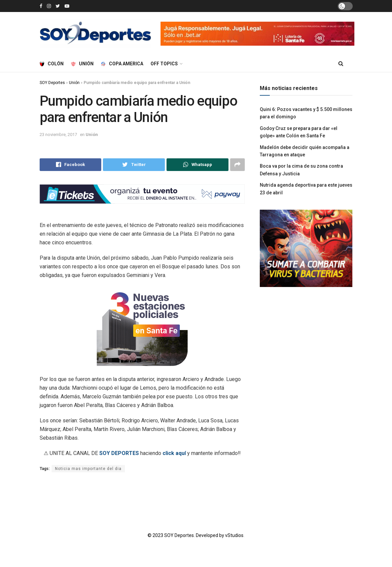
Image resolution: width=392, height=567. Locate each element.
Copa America (122, 64)
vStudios (234, 535)
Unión (82, 64)
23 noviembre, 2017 (58, 134)
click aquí (174, 453)
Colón (52, 64)
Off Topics (164, 64)
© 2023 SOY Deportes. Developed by (186, 535)
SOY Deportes (52, 83)
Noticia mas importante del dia (88, 469)
